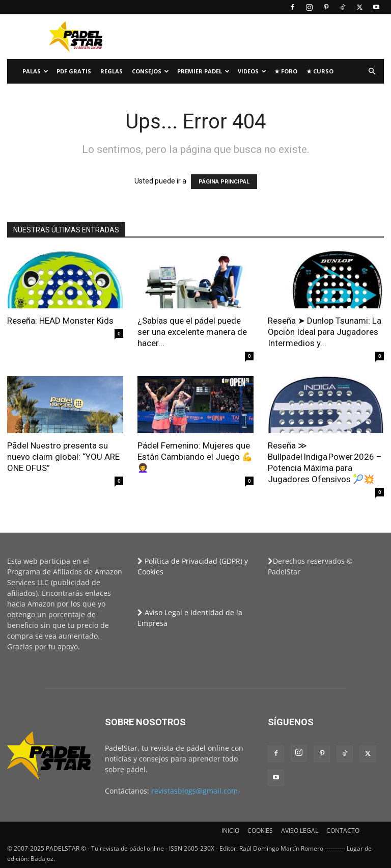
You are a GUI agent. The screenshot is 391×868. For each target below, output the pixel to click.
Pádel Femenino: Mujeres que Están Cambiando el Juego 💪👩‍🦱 (195, 457)
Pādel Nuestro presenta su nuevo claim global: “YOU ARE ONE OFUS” (63, 457)
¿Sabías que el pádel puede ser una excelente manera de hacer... (192, 332)
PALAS (35, 71)
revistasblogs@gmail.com (194, 791)
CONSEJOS (150, 71)
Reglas (111, 71)
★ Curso (320, 71)
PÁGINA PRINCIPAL (224, 182)
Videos (252, 71)
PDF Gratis (74, 71)
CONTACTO (343, 831)
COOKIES (260, 831)
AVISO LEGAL (300, 831)
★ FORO (286, 71)
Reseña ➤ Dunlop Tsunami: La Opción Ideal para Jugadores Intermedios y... (325, 332)
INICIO (230, 831)
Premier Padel (203, 71)
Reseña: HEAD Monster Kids (60, 321)
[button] (372, 72)
